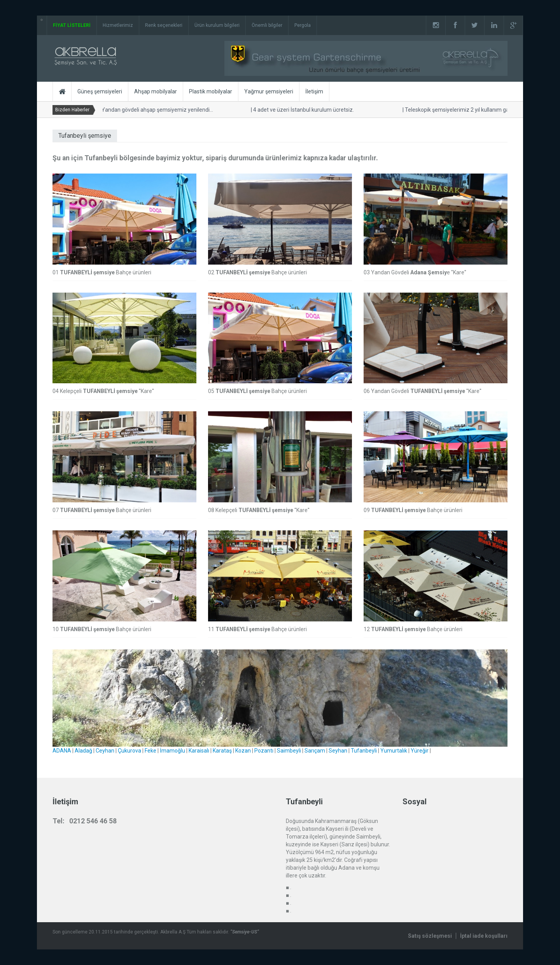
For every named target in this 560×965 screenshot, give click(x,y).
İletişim (314, 91)
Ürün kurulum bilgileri (217, 25)
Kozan (243, 751)
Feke (150, 751)
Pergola (303, 25)
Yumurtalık (394, 751)
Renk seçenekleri (164, 25)
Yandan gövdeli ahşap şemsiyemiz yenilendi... (155, 110)
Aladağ (83, 751)
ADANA (62, 751)
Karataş (222, 751)
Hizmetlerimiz (118, 25)
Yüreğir (420, 751)
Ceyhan (105, 751)
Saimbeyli (289, 751)
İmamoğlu (172, 751)
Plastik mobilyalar (211, 91)
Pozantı (264, 751)
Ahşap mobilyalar (156, 91)
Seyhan (338, 751)
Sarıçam (315, 751)
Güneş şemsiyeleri (100, 91)
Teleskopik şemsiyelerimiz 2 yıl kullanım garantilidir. (465, 110)
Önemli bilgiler (267, 25)
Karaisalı (199, 751)
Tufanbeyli (364, 751)
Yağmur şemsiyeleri (269, 91)
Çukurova (129, 751)
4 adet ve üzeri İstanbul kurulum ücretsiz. (301, 110)
